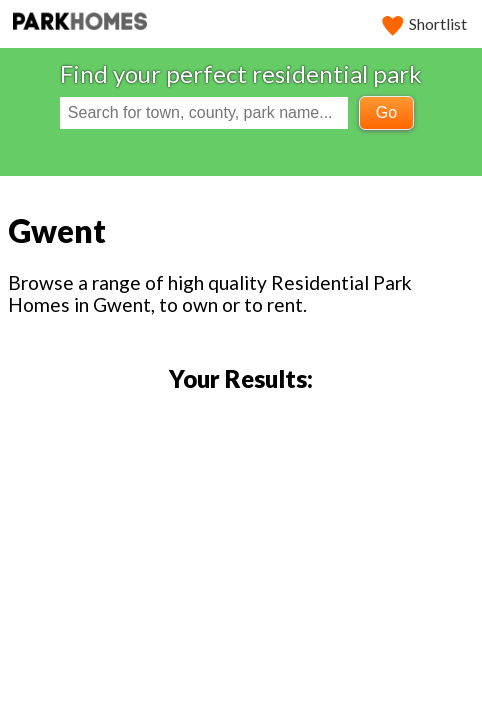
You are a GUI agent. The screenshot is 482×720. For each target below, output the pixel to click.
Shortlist (425, 23)
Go (386, 112)
